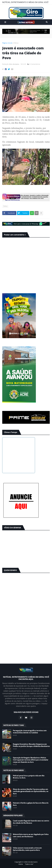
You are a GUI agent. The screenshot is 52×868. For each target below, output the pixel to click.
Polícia (16, 43)
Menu (5, 22)
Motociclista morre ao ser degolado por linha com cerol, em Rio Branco (31, 835)
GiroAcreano (33, 862)
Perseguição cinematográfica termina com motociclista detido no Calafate (30, 732)
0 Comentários (35, 64)
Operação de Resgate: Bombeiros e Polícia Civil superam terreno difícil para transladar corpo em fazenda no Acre (31, 760)
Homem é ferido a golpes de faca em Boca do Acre (31, 804)
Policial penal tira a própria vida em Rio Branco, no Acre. (29, 777)
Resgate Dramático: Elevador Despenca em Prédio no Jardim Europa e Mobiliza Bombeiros (31, 745)
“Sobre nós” (29, 864)
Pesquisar (47, 22)
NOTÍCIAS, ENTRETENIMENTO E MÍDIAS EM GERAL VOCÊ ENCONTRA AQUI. (25, 3)
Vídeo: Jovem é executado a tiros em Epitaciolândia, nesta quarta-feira (27, 849)
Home (21, 864)
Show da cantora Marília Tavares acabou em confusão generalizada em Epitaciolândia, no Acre (31, 791)
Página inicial (7, 43)
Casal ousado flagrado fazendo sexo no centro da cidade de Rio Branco (31, 822)
